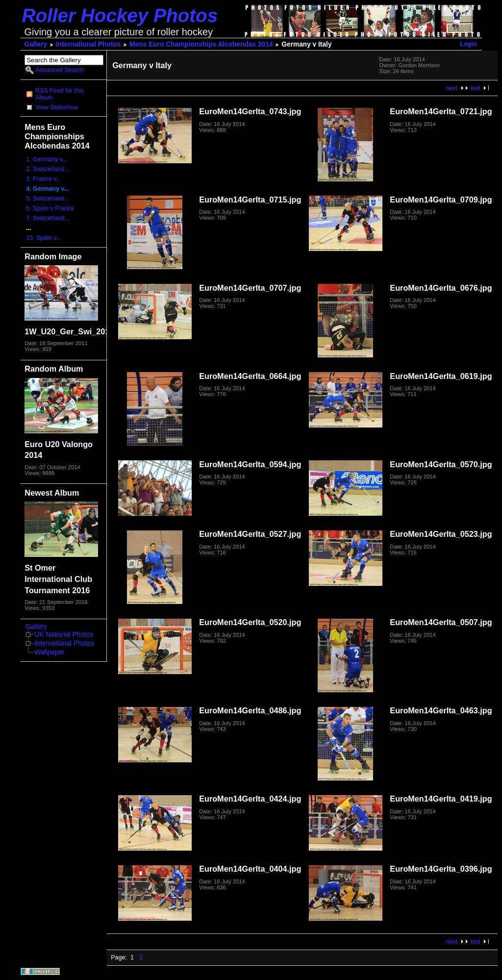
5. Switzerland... (48, 199)
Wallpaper (49, 652)
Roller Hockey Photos (120, 15)
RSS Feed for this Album (59, 94)
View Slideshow (57, 107)
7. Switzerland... (48, 218)
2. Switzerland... (48, 169)
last (475, 88)
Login (469, 44)
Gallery (36, 44)
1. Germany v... (47, 159)
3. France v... (44, 179)
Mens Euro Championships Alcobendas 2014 (201, 44)
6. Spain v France (50, 208)
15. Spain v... (44, 238)
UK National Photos (64, 635)
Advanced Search (59, 70)
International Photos (88, 44)
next (452, 88)
